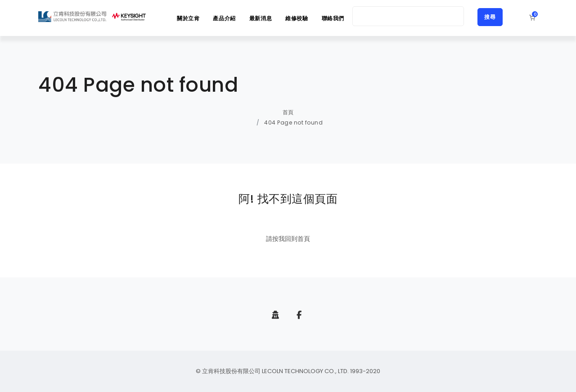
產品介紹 (224, 18)
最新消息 (261, 18)
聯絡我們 (333, 18)
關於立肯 (188, 18)
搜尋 (490, 17)
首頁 (288, 112)
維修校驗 (297, 18)
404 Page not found (293, 122)
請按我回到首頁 (288, 239)
